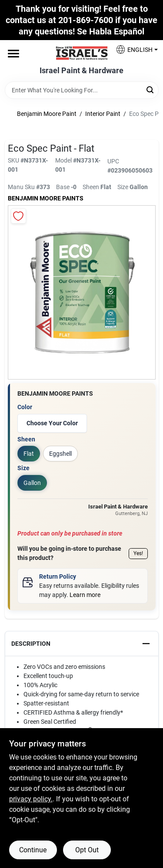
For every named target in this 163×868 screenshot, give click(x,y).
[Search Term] (82, 90)
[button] (133, 49)
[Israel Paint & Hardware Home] (82, 53)
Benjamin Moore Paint (47, 114)
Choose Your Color (52, 423)
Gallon (32, 483)
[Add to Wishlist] (18, 216)
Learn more (85, 595)
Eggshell (60, 454)
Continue (33, 850)
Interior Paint (103, 114)
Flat (29, 454)
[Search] (151, 90)
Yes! (138, 553)
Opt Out (87, 850)
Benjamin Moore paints (46, 198)
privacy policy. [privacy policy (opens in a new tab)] (31, 799)
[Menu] (13, 54)
